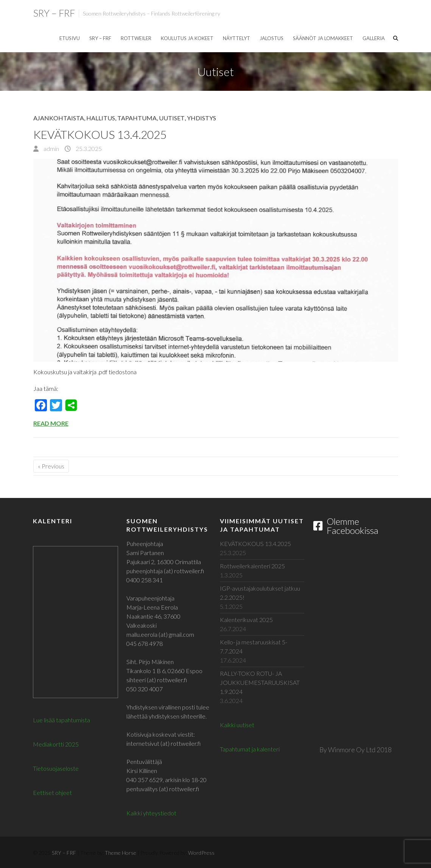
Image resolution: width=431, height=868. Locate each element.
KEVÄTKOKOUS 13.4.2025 (100, 134)
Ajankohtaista (59, 118)
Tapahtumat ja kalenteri (250, 749)
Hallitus (101, 118)
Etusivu (70, 38)
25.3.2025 (88, 149)
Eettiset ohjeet (52, 793)
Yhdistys (201, 118)
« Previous (51, 466)
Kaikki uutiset (237, 725)
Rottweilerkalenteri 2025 (252, 566)
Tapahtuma (137, 118)
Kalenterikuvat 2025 (246, 620)
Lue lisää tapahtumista (61, 720)
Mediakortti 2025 (56, 744)
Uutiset (172, 118)
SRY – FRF (54, 13)
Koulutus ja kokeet (187, 38)
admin (51, 149)
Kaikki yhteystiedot (151, 813)
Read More (51, 423)
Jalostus (272, 38)
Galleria (374, 38)
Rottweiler (136, 38)
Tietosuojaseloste (56, 768)
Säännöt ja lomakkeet (323, 38)
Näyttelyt (237, 38)
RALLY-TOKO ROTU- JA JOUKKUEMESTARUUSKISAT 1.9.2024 (260, 682)
